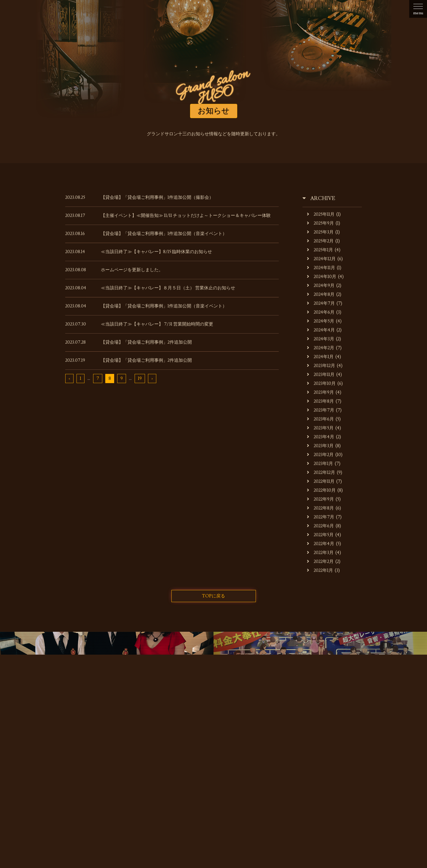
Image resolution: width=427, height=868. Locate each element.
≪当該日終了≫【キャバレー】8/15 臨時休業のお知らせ (156, 252)
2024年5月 (321, 321)
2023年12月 (321, 366)
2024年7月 (321, 303)
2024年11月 (321, 268)
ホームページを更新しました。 (132, 270)
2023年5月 (320, 428)
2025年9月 (320, 223)
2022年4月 (321, 544)
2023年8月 (320, 401)
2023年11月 (321, 375)
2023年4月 (321, 437)
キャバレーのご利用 (169, 762)
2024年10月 (322, 277)
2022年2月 (320, 562)
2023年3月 (320, 446)
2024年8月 (321, 295)
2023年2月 (320, 455)
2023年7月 (321, 410)
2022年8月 (320, 508)
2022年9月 (320, 499)
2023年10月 (321, 384)
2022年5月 (320, 535)
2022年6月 (320, 526)
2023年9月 (320, 392)
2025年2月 (320, 241)
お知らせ (74, 762)
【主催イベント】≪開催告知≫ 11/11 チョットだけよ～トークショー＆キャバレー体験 (186, 216)
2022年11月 (321, 481)
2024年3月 (321, 339)
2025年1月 (320, 250)
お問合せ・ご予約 (345, 762)
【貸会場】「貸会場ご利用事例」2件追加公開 (146, 342)
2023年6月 (320, 419)
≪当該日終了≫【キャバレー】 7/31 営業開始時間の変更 (157, 324)
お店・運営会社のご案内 (116, 762)
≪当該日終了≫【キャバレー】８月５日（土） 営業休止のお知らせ (168, 288)
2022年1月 (320, 571)
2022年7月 (321, 517)
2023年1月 (320, 464)
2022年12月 (321, 473)
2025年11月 (321, 214)
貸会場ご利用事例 (260, 762)
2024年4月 (321, 330)
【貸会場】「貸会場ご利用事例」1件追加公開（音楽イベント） (164, 234)
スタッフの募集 (303, 762)
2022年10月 (321, 490)
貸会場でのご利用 (216, 762)
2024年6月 (321, 312)
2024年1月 (320, 357)
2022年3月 (320, 553)
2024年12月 (321, 259)
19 (140, 379)
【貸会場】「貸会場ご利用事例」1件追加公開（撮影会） (157, 197)
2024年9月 (321, 286)
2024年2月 (321, 348)
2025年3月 (320, 232)
